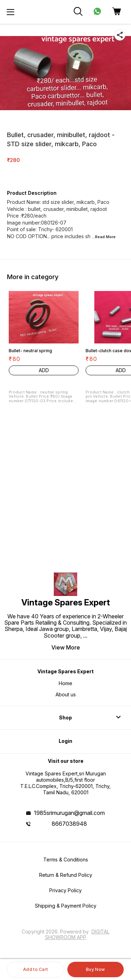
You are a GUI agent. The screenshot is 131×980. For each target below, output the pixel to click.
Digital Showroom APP (77, 934)
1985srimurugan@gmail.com (69, 813)
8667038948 (69, 824)
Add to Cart (35, 969)
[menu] (10, 12)
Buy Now (95, 969)
